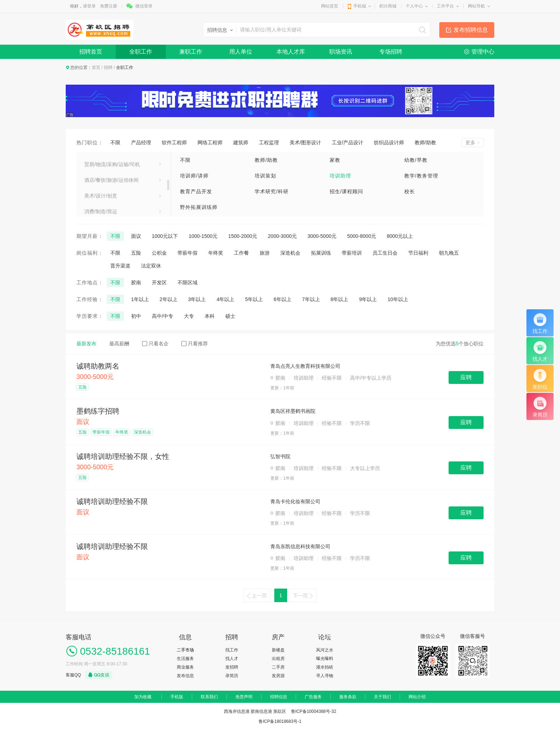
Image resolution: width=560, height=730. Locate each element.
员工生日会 (385, 253)
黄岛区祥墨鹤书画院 (293, 411)
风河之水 (325, 650)
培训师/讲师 (194, 176)
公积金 (159, 253)
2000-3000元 (282, 236)
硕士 (230, 316)
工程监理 (269, 142)
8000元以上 (400, 236)
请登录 (89, 6)
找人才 (232, 659)
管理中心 (483, 52)
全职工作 (141, 52)
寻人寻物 (325, 676)
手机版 (177, 697)
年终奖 (216, 253)
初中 (136, 316)
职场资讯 (341, 52)
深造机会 (290, 253)
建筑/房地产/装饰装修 (108, 160)
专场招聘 (391, 52)
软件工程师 (174, 142)
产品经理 (141, 142)
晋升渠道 (120, 266)
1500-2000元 (243, 236)
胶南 (136, 282)
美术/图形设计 (305, 142)
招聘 (108, 67)
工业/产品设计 (347, 142)
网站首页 (330, 6)
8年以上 (340, 299)
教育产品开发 (196, 191)
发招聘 (232, 667)
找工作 (232, 650)
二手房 (278, 667)
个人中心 (414, 6)
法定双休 (151, 266)
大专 (189, 316)
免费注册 (109, 6)
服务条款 (348, 697)
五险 (136, 253)
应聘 (466, 377)
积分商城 (388, 6)
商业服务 (185, 667)
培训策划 (265, 176)
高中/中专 (162, 316)
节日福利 (418, 253)
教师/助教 (425, 142)
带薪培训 (352, 253)
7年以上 (311, 299)
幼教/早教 (416, 160)
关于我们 (382, 697)
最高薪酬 (119, 344)
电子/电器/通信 (101, 191)
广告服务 (313, 697)
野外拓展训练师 (199, 207)
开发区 (159, 282)
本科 (210, 316)
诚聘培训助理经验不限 (112, 501)
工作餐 (241, 253)
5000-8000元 (362, 236)
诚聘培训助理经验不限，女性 (123, 456)
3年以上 (197, 299)
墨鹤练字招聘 (98, 411)
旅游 (265, 253)
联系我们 (209, 697)
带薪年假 (187, 253)
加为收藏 (143, 697)
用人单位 (241, 52)
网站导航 (476, 6)
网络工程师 (210, 142)
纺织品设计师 (389, 142)
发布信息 (185, 676)
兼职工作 (191, 52)
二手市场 (185, 650)
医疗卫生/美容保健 (105, 175)
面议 (136, 236)
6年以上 (282, 299)
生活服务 (185, 659)
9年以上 (368, 299)
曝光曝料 (325, 659)
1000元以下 (165, 236)
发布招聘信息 (471, 30)
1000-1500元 (203, 236)
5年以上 (254, 299)
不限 (115, 142)
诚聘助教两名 (98, 366)
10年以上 (398, 299)
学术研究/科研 (272, 191)
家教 (335, 160)
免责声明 (244, 697)
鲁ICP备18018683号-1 (280, 721)
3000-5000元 (322, 236)
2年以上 (169, 299)
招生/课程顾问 (347, 191)
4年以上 (225, 299)
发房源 (278, 676)
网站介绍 (417, 697)
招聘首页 (91, 52)
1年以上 (140, 299)
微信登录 (144, 6)
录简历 (232, 676)
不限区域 (187, 282)
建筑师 (241, 142)
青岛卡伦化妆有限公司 (295, 501)
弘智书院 (280, 456)
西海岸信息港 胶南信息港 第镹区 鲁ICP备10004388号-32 (280, 711)
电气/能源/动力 (101, 207)
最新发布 (86, 344)
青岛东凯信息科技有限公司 (300, 546)
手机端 (360, 6)
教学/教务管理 (421, 176)
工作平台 (445, 6)
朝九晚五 (449, 253)
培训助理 (340, 176)
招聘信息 (279, 697)
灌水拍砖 (325, 667)
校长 (410, 191)
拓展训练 (321, 253)
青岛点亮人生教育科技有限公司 (305, 366)
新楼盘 (278, 650)
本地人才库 (291, 52)
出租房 (278, 659)
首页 (96, 67)
